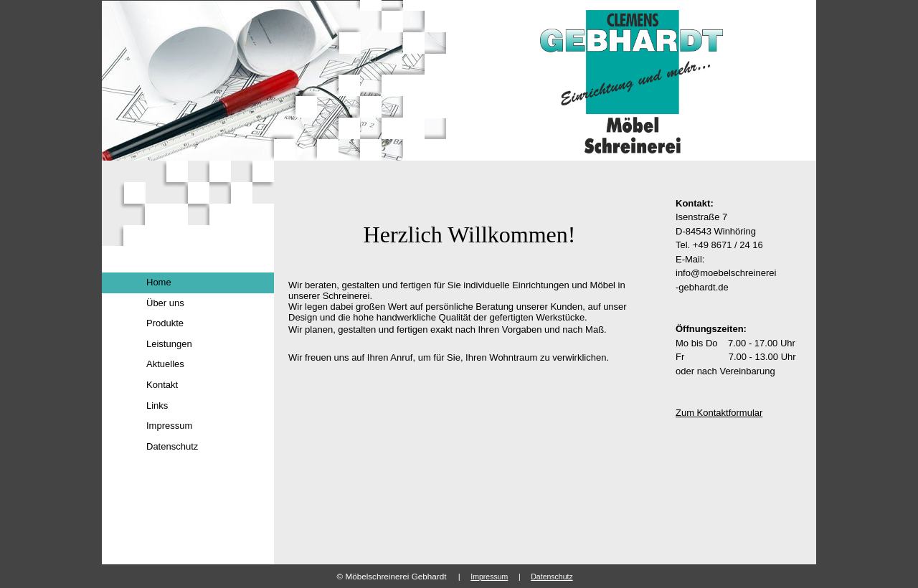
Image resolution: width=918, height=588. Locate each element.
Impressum (169, 426)
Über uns (165, 303)
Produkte (165, 323)
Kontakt (162, 385)
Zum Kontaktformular (719, 413)
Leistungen (169, 344)
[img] (459, 80)
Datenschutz (172, 446)
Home (159, 282)
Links (157, 406)
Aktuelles (165, 364)
